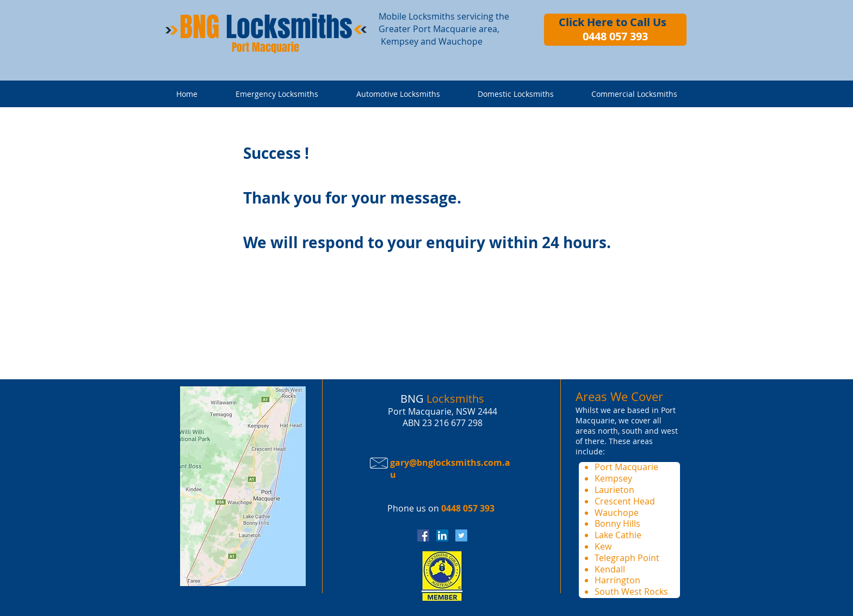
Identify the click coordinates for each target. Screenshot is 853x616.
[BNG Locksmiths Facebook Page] (423, 535)
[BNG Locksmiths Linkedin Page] (442, 535)
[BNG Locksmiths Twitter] (461, 535)
